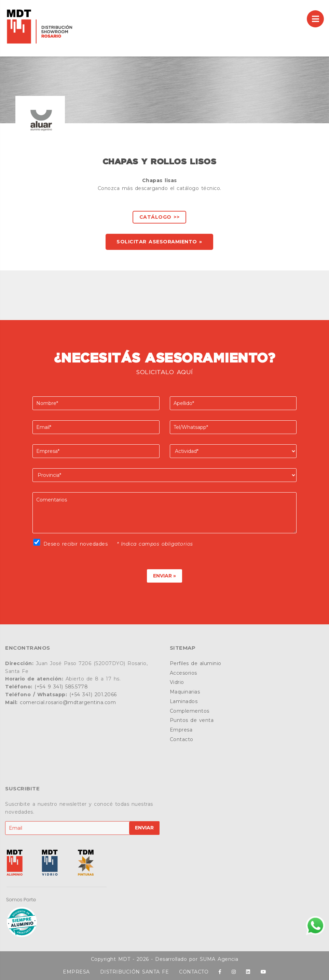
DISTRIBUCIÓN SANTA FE (135, 972)
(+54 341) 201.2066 (93, 695)
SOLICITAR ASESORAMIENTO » (159, 242)
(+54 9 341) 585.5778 (61, 687)
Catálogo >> (160, 217)
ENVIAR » (164, 576)
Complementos (190, 711)
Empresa (181, 730)
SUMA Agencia (219, 959)
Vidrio (177, 682)
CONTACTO (194, 972)
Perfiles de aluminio (196, 663)
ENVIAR (144, 828)
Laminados (184, 701)
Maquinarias (185, 692)
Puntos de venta (192, 720)
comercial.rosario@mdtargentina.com (68, 702)
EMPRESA (76, 972)
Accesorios (183, 673)
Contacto (182, 739)
